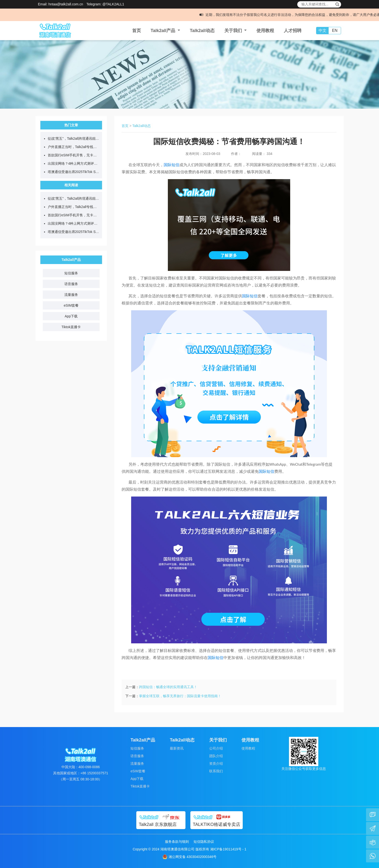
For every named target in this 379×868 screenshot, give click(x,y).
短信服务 (71, 273)
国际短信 (172, 165)
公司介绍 (216, 748)
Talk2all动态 (202, 31)
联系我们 (216, 771)
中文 (322, 30)
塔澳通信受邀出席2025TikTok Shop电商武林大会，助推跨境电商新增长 (74, 172)
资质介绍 (216, 764)
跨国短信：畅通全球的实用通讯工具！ (168, 687)
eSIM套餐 (71, 305)
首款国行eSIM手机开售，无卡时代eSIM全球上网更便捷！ (74, 155)
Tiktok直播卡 (71, 327)
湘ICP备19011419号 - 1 (228, 849)
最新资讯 (177, 748)
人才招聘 (293, 31)
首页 (137, 31)
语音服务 (71, 284)
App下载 (71, 316)
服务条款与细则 (177, 842)
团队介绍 (216, 756)
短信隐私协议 (204, 842)
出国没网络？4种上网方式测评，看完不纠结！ (74, 163)
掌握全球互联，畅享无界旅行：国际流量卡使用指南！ (180, 696)
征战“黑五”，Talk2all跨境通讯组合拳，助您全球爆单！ (74, 139)
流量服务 (71, 295)
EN (335, 30)
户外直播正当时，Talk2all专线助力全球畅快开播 (74, 147)
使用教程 (265, 31)
